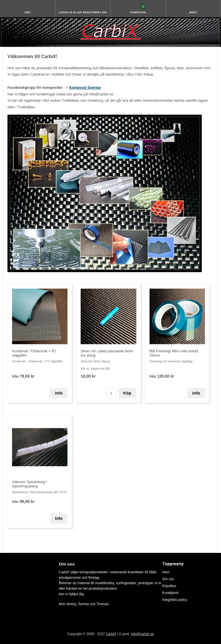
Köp (127, 393)
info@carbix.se (142, 634)
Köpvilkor (169, 586)
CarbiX (111, 634)
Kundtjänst (170, 593)
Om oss (168, 579)
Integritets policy (175, 600)
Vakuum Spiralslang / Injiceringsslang (30, 484)
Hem (166, 572)
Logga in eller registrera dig (83, 12)
